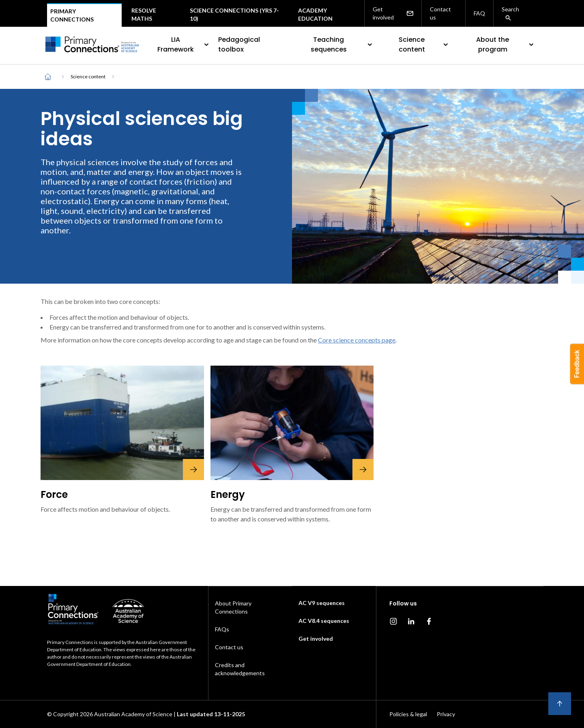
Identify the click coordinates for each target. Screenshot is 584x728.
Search (510, 13)
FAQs (222, 629)
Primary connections (72, 15)
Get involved (393, 13)
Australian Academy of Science (133, 714)
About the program (506, 44)
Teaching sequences (342, 44)
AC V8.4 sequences (324, 621)
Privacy (446, 714)
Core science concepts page (357, 340)
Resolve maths (144, 14)
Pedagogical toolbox (239, 44)
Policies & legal (408, 714)
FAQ (479, 13)
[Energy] (292, 423)
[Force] (122, 423)
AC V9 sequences (322, 603)
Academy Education (315, 14)
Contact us (440, 13)
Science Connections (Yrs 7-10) (234, 14)
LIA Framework (184, 44)
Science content (424, 44)
